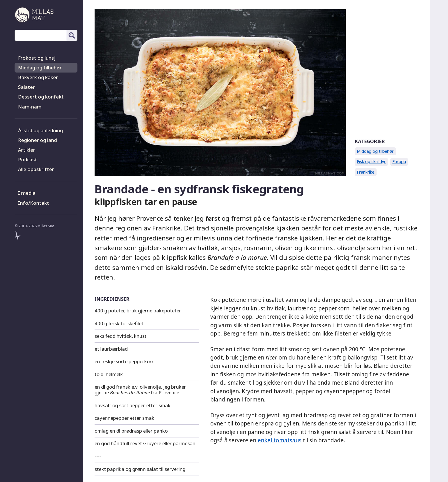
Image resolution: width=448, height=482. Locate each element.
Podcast (28, 159)
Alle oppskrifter (36, 169)
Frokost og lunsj (37, 58)
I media (27, 193)
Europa (399, 161)
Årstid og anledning (40, 130)
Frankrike (366, 172)
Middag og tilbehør (40, 68)
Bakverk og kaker (38, 77)
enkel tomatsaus (280, 440)
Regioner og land (37, 140)
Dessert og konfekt (41, 97)
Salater (26, 87)
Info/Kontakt (34, 203)
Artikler (27, 150)
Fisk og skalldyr (371, 161)
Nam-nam (30, 107)
